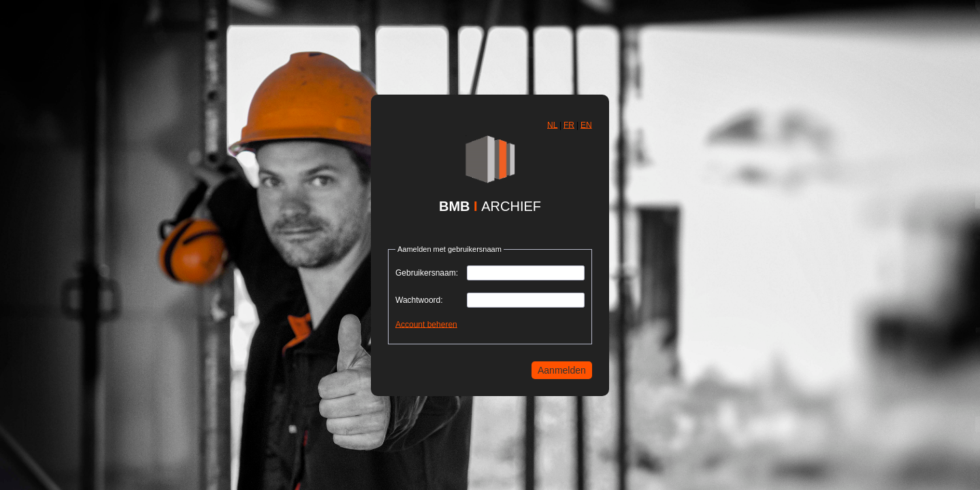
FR (569, 125)
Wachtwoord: (419, 300)
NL (552, 125)
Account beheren (426, 324)
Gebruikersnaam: (427, 273)
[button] (552, 125)
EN (586, 125)
